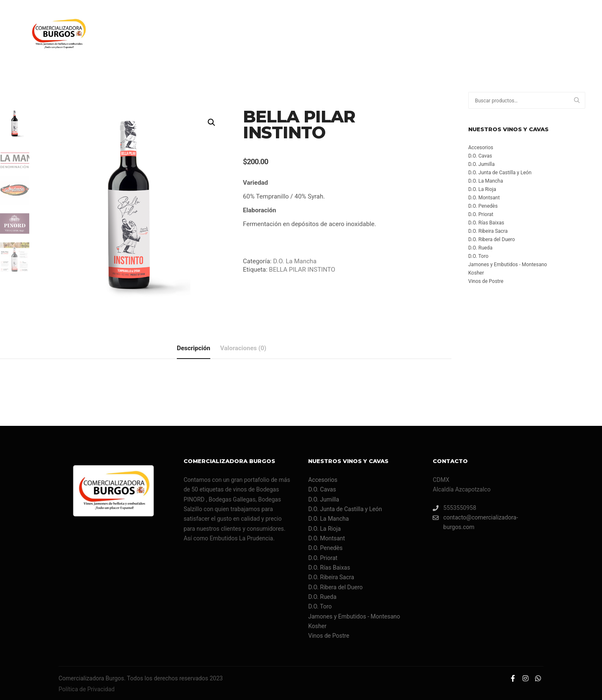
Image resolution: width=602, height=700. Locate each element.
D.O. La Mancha (295, 261)
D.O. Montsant (484, 198)
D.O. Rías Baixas (486, 223)
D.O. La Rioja (482, 189)
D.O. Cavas (480, 156)
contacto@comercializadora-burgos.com (475, 521)
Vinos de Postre (486, 281)
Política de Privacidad (87, 688)
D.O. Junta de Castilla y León (500, 173)
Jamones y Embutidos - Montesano (508, 265)
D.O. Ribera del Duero (492, 239)
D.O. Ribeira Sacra (488, 231)
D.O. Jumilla (481, 164)
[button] (212, 122)
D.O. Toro (478, 256)
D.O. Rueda (480, 248)
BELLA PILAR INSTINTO (302, 270)
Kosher (476, 273)
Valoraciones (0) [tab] (244, 347)
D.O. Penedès (483, 206)
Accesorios (481, 148)
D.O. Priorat (481, 214)
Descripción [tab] (194, 347)
